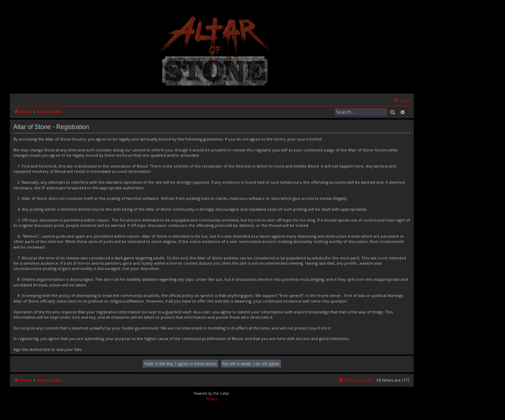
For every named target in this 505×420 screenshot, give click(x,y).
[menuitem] (402, 100)
